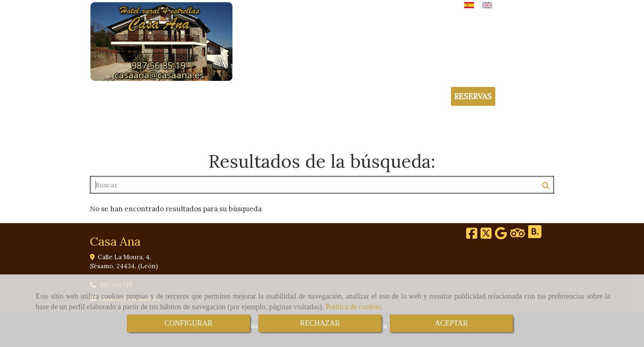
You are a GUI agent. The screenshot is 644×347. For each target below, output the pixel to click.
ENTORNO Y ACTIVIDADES (302, 126)
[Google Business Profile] (501, 236)
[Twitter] (486, 236)
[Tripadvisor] (517, 236)
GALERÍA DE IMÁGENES (461, 126)
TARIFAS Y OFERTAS (384, 126)
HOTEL (142, 126)
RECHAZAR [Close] (320, 323)
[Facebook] (472, 236)
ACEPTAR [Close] (452, 323)
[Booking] (535, 236)
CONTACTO (527, 126)
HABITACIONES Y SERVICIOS (208, 126)
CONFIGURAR (188, 323)
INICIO (109, 126)
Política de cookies (354, 307)
